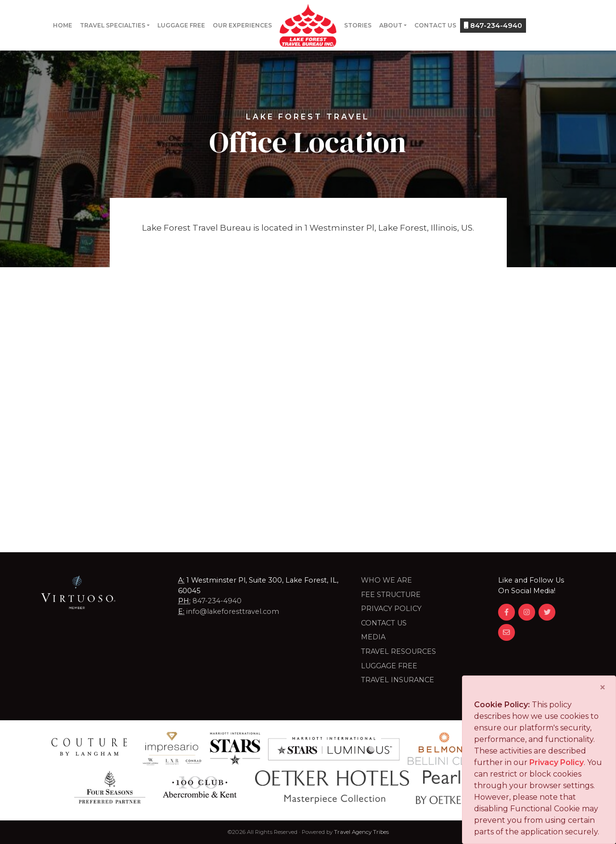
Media (373, 637)
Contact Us (435, 25)
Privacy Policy (391, 609)
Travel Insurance (398, 680)
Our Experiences (242, 25)
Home (63, 25)
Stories (358, 25)
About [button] (391, 25)
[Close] (603, 688)
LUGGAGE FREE (389, 666)
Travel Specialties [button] (113, 25)
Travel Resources (398, 651)
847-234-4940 (493, 26)
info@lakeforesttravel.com (233, 611)
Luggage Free (181, 25)
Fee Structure (391, 595)
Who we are (386, 580)
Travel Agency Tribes (361, 832)
